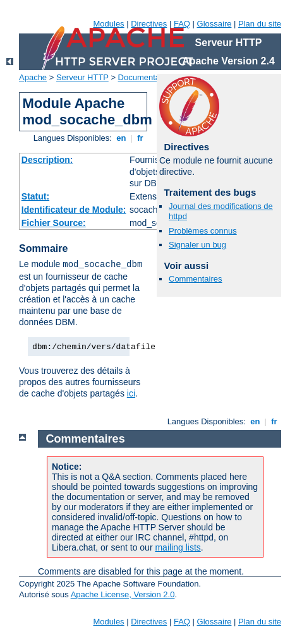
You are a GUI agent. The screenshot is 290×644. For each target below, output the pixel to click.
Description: (47, 160)
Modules (108, 24)
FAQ (182, 24)
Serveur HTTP (82, 77)
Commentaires (196, 279)
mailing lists (178, 547)
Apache (33, 77)
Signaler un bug (197, 245)
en (121, 138)
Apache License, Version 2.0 (123, 594)
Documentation (146, 77)
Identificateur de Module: (74, 210)
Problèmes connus (203, 231)
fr (141, 138)
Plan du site (260, 24)
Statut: (35, 196)
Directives (149, 24)
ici (131, 393)
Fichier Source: (54, 223)
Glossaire (214, 24)
